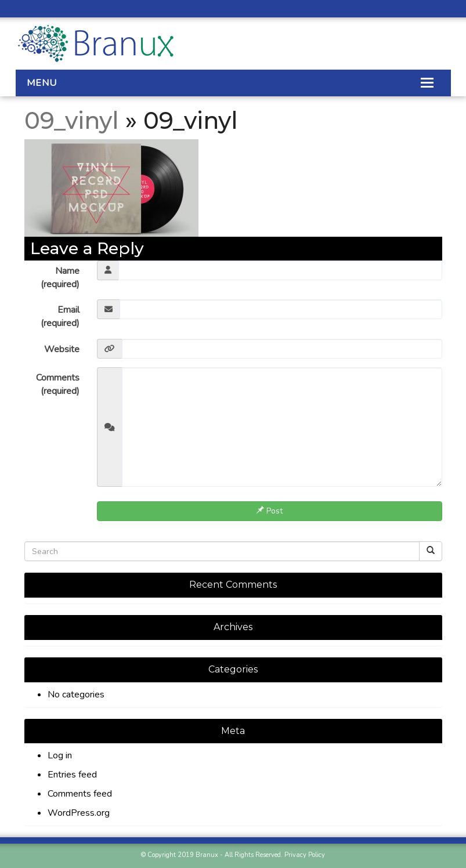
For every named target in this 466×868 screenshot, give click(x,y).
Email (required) (60, 317)
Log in (60, 755)
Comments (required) (58, 384)
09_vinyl (72, 120)
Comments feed (80, 794)
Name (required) (60, 278)
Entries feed (72, 775)
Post (269, 511)
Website (62, 349)
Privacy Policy (305, 855)
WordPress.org (79, 813)
